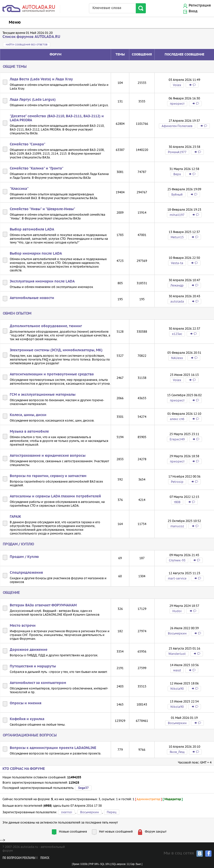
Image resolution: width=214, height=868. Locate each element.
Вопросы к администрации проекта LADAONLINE (53, 748)
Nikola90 (177, 689)
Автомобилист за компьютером (38, 683)
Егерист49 (177, 439)
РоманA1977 (177, 152)
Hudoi (177, 611)
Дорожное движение (29, 650)
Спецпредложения (26, 573)
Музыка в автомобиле (29, 432)
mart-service (177, 578)
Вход (193, 11)
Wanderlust (177, 654)
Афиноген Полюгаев (177, 126)
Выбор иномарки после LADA (36, 254)
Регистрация (200, 6)
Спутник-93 (177, 560)
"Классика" (19, 189)
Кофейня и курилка (27, 719)
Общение (11, 593)
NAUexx (177, 358)
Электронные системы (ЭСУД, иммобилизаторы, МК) (56, 350)
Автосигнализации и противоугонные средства (52, 374)
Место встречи (23, 626)
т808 (177, 502)
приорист (177, 104)
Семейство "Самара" (28, 144)
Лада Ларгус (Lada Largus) (33, 100)
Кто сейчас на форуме (24, 769)
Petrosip (177, 482)
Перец (112, 812)
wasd (177, 670)
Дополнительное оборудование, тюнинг (46, 326)
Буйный (177, 194)
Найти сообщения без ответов (27, 45)
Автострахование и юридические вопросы (48, 456)
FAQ (45, 359)
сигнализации (20, 363)
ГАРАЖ (15, 517)
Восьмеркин (177, 633)
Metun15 (177, 237)
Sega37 (83, 788)
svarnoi (67, 812)
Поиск (45, 858)
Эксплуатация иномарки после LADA (42, 281)
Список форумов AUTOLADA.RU (31, 37)
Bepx (177, 174)
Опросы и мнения (26, 703)
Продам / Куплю (18, 544)
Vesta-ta (177, 263)
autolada (177, 301)
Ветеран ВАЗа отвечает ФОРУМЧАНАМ (43, 605)
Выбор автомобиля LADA (32, 229)
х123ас (177, 334)
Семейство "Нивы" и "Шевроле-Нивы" (42, 209)
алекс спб (177, 419)
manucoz (177, 526)
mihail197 (177, 215)
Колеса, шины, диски (28, 415)
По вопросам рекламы (19, 858)
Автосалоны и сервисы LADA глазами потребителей (55, 496)
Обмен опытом (17, 313)
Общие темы (15, 67)
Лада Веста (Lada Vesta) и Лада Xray (41, 79)
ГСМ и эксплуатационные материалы (43, 395)
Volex (177, 85)
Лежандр (177, 285)
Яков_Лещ (177, 752)
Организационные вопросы (30, 735)
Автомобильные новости (32, 298)
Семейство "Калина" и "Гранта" (37, 168)
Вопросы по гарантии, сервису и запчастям (48, 476)
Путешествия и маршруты (33, 666)
